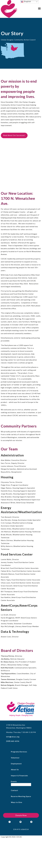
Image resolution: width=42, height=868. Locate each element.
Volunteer (15, 758)
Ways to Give (17, 802)
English (26, 2)
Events (14, 781)
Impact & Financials (19, 776)
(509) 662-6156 (13, 741)
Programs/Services (19, 752)
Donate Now (21, 815)
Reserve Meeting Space (21, 796)
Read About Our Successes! (14, 135)
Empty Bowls (16, 784)
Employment (16, 764)
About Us (15, 770)
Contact (14, 790)
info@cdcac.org (13, 737)
